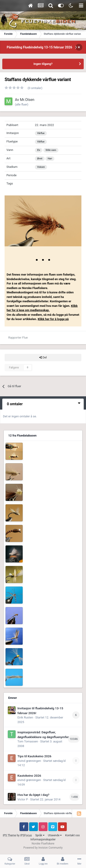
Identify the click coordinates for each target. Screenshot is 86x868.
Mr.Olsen (27, 100)
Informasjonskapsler (43, 839)
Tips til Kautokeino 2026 (34, 756)
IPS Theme (9, 835)
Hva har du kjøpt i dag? (33, 795)
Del (43, 358)
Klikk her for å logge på (53, 319)
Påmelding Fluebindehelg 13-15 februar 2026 (39, 47)
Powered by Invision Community (43, 848)
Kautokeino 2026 (29, 776)
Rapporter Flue (18, 338)
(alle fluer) (22, 104)
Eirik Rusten (25, 717)
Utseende (55, 835)
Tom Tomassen (28, 741)
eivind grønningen (29, 761)
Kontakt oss (72, 835)
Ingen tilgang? (43, 64)
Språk (40, 835)
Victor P (23, 799)
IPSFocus (26, 835)
